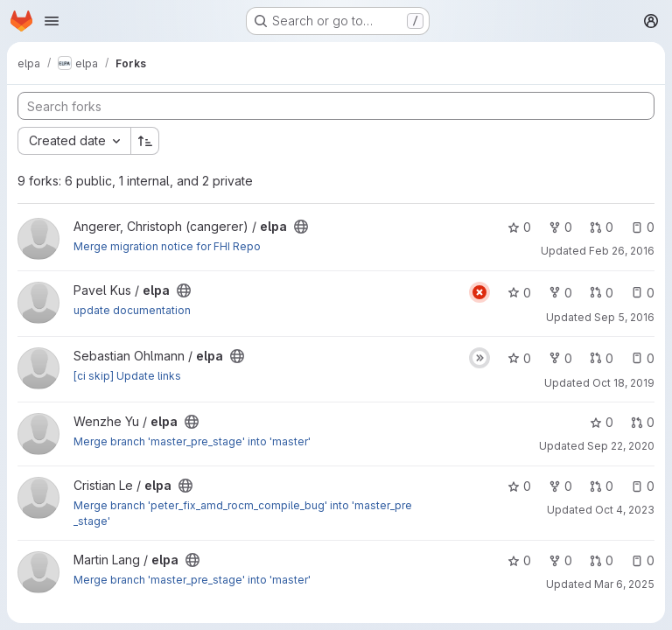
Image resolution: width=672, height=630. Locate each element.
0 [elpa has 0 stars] (519, 227)
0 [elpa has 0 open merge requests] (602, 227)
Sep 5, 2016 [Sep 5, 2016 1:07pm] (624, 317)
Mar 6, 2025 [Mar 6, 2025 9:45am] (624, 584)
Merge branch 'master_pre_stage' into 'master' (192, 441)
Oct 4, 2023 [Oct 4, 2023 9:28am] (625, 510)
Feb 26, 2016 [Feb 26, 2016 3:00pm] (622, 251)
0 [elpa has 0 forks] (560, 227)
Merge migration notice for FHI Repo (167, 246)
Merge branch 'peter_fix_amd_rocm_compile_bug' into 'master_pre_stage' (243, 513)
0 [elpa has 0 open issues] (643, 227)
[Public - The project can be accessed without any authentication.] (301, 227)
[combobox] (74, 141)
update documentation (132, 310)
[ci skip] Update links (127, 376)
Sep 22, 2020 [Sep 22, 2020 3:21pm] (621, 446)
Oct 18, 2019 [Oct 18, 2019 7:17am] (623, 383)
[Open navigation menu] (52, 21)
